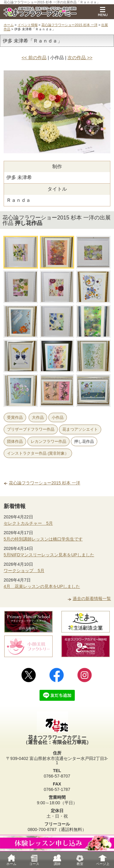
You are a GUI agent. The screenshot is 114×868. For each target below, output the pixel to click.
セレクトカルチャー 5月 (28, 523)
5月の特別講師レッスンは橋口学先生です (43, 539)
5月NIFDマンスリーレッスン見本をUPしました (49, 555)
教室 (80, 860)
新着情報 (15, 506)
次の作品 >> (80, 58)
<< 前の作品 (34, 58)
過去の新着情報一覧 (92, 598)
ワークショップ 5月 (24, 571)
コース (34, 860)
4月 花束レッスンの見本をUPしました (42, 586)
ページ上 (103, 860)
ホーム (9, 25)
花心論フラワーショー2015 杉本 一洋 (69, 25)
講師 (57, 860)
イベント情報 (28, 25)
